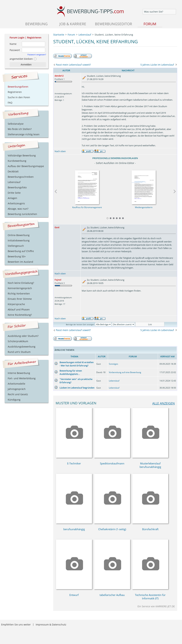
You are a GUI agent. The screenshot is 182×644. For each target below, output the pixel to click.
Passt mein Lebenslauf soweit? (73, 65)
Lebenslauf (114, 381)
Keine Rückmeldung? (20, 315)
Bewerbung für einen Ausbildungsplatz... (71, 372)
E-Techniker (74, 463)
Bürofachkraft (150, 529)
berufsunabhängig (74, 529)
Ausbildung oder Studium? (23, 336)
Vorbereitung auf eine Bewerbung (125, 372)
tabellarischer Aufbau (112, 595)
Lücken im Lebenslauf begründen (77, 388)
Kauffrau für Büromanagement (87, 207)
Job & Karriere (73, 24)
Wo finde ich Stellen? (20, 129)
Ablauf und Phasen (19, 309)
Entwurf (74, 595)
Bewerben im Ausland (20, 262)
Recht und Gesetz (18, 394)
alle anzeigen (164, 403)
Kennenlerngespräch (20, 288)
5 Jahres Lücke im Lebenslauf (157, 65)
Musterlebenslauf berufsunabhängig (150, 465)
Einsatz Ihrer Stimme (20, 299)
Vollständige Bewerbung (22, 155)
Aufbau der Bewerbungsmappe (26, 166)
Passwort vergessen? (37, 55)
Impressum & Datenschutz (51, 625)
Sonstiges (113, 364)
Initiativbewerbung (19, 240)
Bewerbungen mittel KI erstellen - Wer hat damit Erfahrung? (77, 364)
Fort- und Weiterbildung (22, 378)
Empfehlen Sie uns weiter (16, 625)
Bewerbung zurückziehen (22, 214)
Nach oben (60, 151)
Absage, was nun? (18, 209)
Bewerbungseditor (113, 24)
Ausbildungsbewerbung (22, 347)
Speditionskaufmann (112, 463)
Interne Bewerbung (19, 373)
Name (13, 44)
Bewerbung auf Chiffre (21, 251)
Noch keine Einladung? (21, 283)
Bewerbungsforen (18, 87)
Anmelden (26, 65)
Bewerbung (36, 24)
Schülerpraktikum (18, 341)
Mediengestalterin (144, 207)
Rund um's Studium (19, 352)
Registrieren (34, 38)
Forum (150, 24)
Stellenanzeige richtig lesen (24, 134)
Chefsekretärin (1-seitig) (112, 529)
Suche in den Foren (19, 97)
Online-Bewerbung (19, 235)
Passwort (15, 50)
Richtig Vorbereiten (19, 293)
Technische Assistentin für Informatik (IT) (150, 597)
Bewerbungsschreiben (21, 177)
